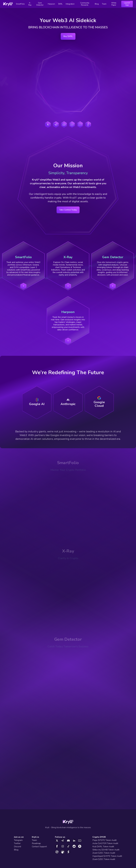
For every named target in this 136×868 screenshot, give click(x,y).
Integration (70, 4)
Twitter (17, 843)
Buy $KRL (68, 36)
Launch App (127, 4)
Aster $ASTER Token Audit (105, 843)
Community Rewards (85, 4)
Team (104, 4)
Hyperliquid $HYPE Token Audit (107, 856)
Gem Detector (40, 4)
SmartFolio (20, 4)
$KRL (60, 4)
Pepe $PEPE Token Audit (105, 840)
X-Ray (30, 4)
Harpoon (51, 4)
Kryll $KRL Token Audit (103, 847)
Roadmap (36, 843)
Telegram (18, 840)
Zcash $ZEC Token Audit (104, 853)
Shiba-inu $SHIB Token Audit (106, 850)
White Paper (114, 4)
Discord (17, 847)
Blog (97, 4)
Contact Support (39, 847)
